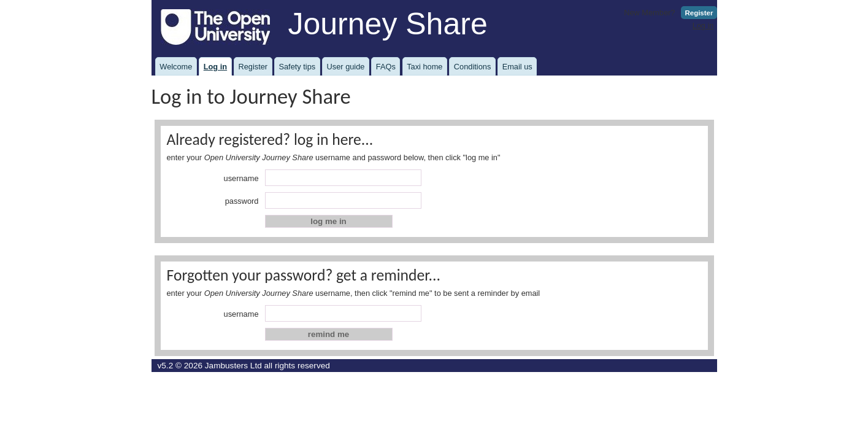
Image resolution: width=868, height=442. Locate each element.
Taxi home (424, 67)
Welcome (176, 67)
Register (699, 13)
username (241, 178)
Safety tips (297, 67)
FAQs (386, 67)
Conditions (472, 67)
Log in (703, 25)
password (242, 201)
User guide (346, 67)
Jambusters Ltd (233, 366)
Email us (517, 67)
